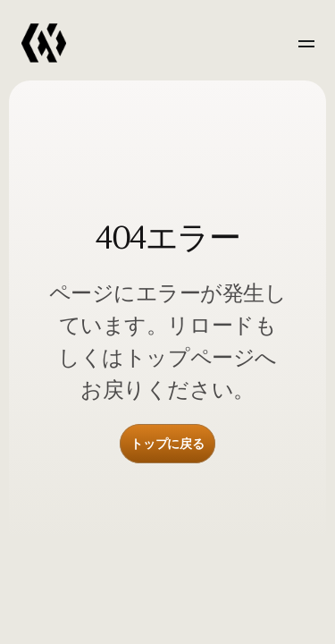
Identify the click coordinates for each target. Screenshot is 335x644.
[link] (44, 43)
